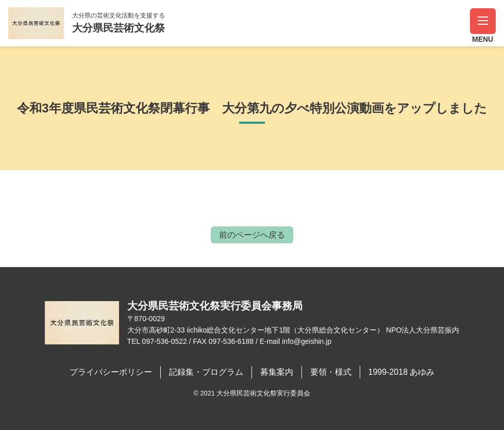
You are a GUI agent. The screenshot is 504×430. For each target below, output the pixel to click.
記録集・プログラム (206, 372)
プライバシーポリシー (111, 372)
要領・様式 (331, 372)
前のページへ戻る (252, 235)
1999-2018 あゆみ (402, 372)
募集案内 (277, 372)
